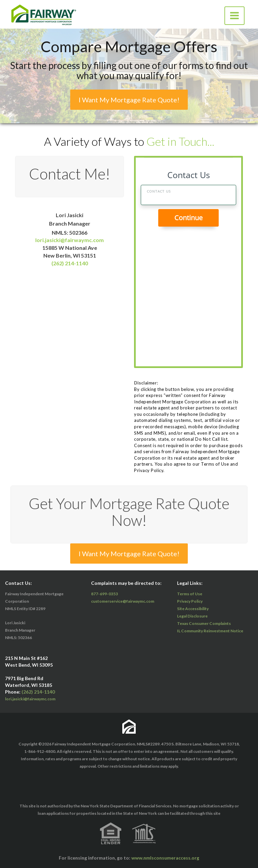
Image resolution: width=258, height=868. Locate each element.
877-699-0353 (104, 594)
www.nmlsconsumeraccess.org (165, 858)
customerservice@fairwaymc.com (123, 601)
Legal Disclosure (192, 616)
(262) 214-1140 (70, 263)
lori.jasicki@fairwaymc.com (70, 240)
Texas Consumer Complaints (204, 623)
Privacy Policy (190, 601)
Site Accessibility (193, 609)
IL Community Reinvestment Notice (210, 631)
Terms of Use (190, 594)
